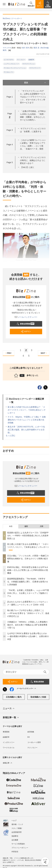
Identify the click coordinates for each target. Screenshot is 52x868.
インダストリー (9, 742)
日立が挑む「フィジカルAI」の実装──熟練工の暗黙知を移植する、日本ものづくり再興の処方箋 (28, 559)
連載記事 (8, 763)
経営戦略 (31, 732)
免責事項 (15, 836)
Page (10, 97)
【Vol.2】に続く (28, 167)
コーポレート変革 (34, 742)
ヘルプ (14, 821)
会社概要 (15, 840)
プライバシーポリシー (20, 848)
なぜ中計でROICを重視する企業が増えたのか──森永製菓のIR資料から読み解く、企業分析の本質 (28, 636)
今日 (11, 526)
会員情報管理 (17, 832)
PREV (8, 353)
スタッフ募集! (17, 828)
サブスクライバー (35, 68)
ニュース (9, 709)
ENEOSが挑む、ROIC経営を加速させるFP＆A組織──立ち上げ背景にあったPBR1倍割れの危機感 (28, 570)
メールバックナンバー (26, 317)
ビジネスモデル (9, 60)
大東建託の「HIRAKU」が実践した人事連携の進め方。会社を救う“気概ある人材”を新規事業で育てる (27, 625)
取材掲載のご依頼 (38, 697)
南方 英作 (26, 48)
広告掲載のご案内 (14, 697)
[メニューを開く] (4, 4)
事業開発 (6, 732)
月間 (41, 526)
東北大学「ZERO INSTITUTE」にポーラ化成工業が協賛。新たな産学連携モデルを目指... (26, 430)
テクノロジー (21, 60)
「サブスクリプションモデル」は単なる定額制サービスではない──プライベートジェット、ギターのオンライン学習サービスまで (33, 97)
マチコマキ (7, 48)
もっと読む (11, 435)
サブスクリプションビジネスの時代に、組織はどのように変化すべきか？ (33, 160)
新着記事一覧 (11, 718)
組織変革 (31, 60)
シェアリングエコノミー (12, 64)
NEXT (44, 353)
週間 (26, 526)
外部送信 (15, 852)
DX (29, 737)
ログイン (26, 331)
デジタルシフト (9, 72)
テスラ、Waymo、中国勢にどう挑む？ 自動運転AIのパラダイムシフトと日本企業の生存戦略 (27, 420)
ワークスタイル (9, 748)
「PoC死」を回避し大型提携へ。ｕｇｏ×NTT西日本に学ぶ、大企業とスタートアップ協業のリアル (28, 593)
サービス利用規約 (18, 844)
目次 (35, 83)
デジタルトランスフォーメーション (15, 68)
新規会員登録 (25, 324)
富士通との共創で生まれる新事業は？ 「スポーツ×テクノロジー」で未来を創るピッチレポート (27, 410)
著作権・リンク (17, 824)
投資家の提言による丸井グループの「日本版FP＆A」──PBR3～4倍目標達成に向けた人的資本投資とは (28, 536)
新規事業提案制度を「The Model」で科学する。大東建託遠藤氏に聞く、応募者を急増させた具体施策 (28, 582)
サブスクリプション (29, 64)
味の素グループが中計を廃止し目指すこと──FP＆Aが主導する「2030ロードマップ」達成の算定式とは (28, 613)
